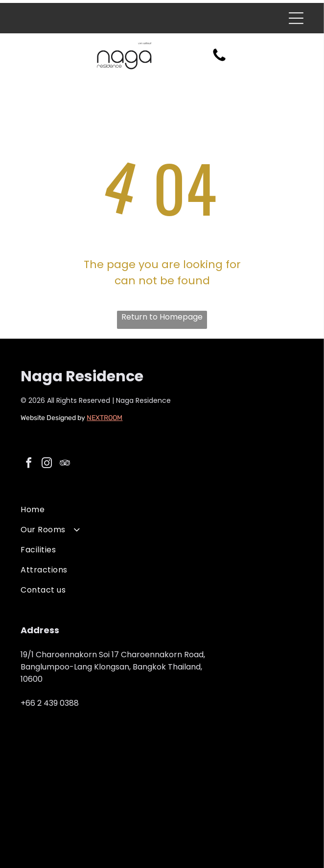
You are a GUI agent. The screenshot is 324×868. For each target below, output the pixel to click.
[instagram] (46, 464)
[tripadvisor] (65, 464)
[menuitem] (162, 509)
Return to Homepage (162, 317)
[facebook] (28, 464)
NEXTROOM (104, 418)
